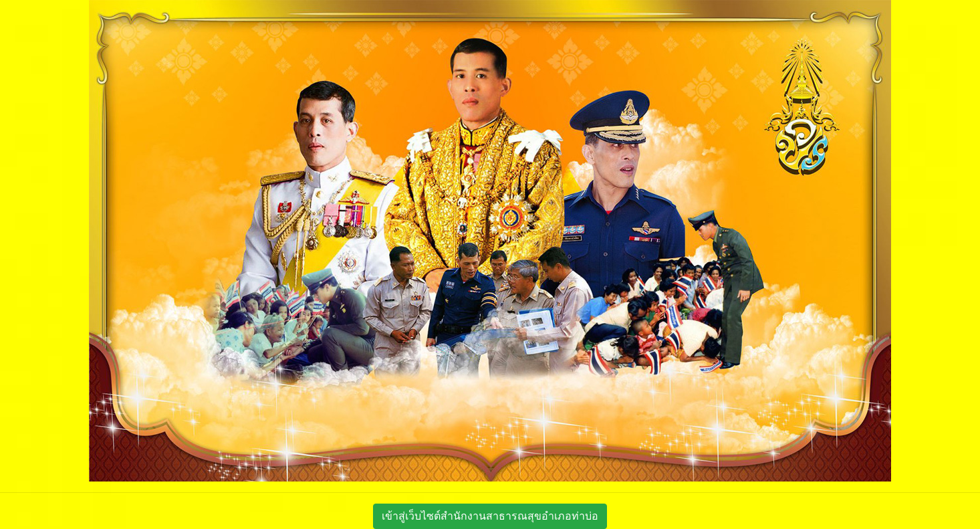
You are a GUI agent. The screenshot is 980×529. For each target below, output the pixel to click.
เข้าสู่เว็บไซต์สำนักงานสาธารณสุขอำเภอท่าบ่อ (490, 516)
